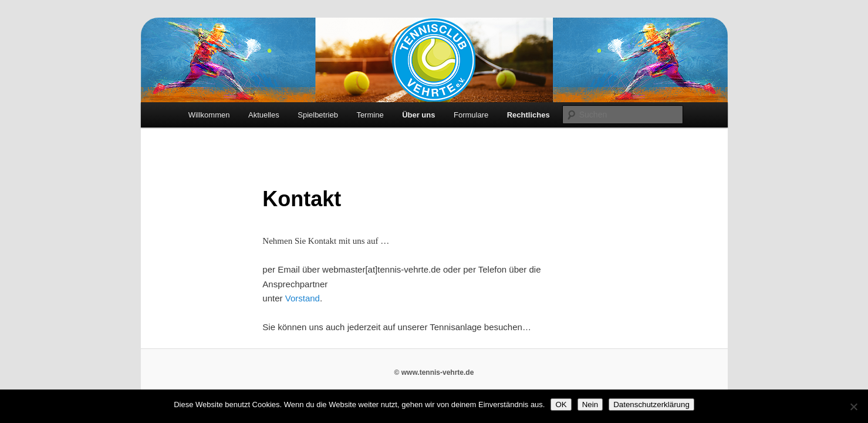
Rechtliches (528, 115)
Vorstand (303, 298)
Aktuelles (264, 115)
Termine (370, 115)
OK (561, 404)
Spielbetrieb (318, 115)
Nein (590, 404)
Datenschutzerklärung (651, 404)
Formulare (471, 115)
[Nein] (853, 407)
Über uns (418, 115)
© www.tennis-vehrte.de (434, 372)
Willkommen (209, 115)
